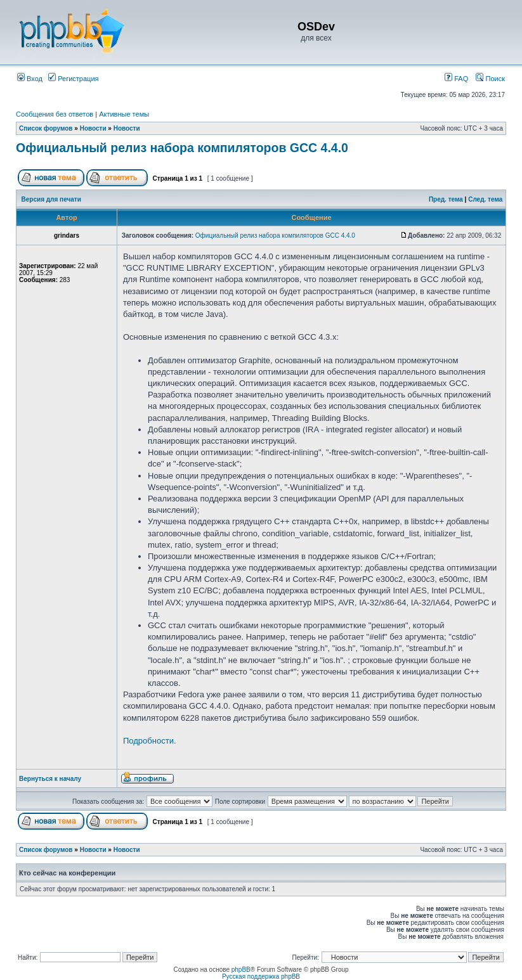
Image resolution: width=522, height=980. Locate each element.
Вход (30, 79)
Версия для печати (51, 199)
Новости (93, 128)
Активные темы (124, 114)
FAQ (456, 79)
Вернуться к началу (50, 779)
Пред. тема (446, 199)
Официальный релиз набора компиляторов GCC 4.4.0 (182, 148)
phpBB (241, 970)
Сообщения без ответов (55, 114)
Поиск (490, 79)
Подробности (148, 741)
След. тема (485, 199)
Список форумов (46, 128)
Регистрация (73, 79)
